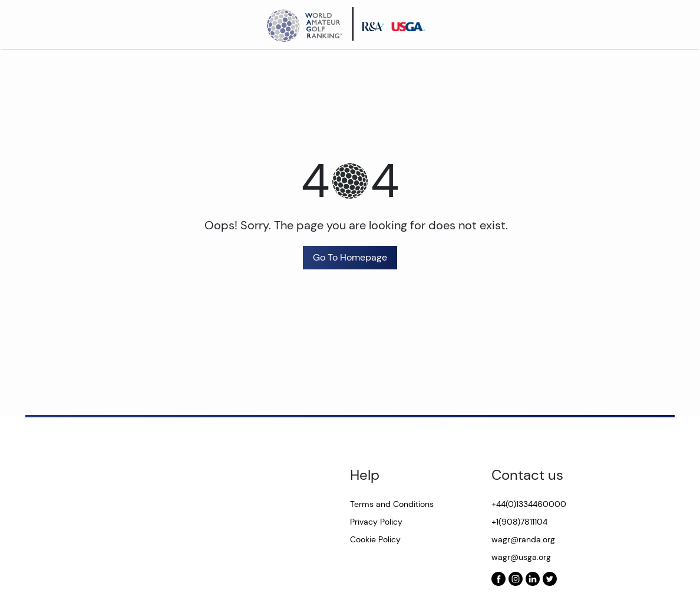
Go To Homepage (350, 257)
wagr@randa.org (523, 539)
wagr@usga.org (521, 557)
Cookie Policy (375, 539)
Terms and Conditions (392, 504)
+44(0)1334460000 (529, 504)
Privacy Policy (376, 522)
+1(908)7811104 (519, 522)
